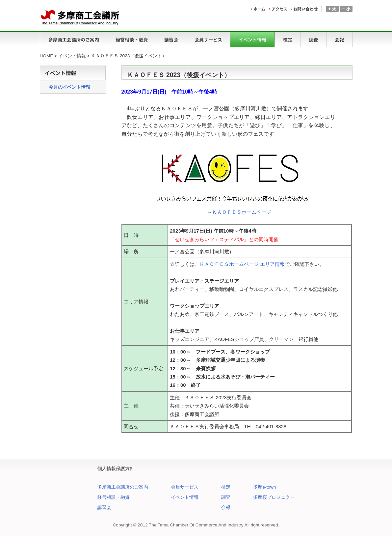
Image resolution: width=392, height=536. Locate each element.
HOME (47, 56)
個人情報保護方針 (116, 469)
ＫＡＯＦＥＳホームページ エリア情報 (242, 264)
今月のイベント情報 (69, 87)
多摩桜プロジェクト (274, 497)
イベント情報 (72, 56)
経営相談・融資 (114, 497)
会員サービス (185, 487)
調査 (226, 497)
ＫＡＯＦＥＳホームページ (242, 212)
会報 (226, 508)
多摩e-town (264, 487)
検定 (226, 487)
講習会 (104, 508)
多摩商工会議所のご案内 (123, 487)
